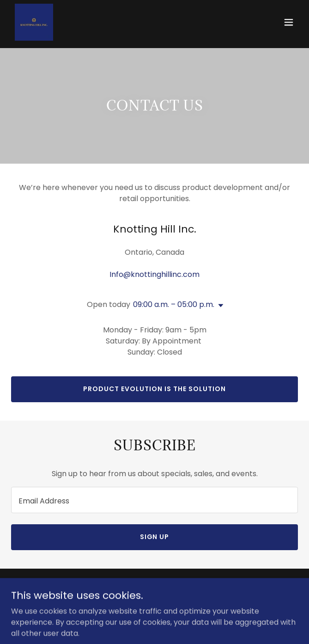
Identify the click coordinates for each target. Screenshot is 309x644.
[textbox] (154, 500)
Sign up (155, 537)
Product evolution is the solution (154, 389)
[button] (289, 22)
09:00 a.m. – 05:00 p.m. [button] (174, 304)
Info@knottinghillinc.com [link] (154, 274)
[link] (34, 22)
